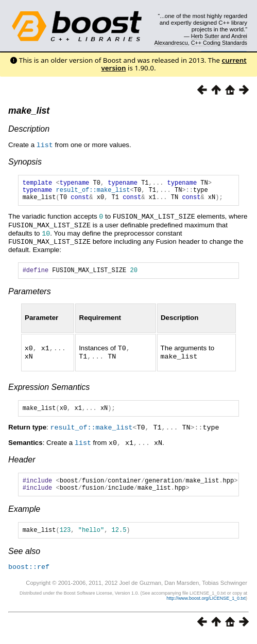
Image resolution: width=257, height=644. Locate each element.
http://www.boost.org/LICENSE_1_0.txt (206, 605)
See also (24, 559)
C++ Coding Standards (219, 43)
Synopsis (25, 161)
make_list (29, 111)
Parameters (30, 295)
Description (29, 129)
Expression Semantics (49, 390)
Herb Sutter (205, 36)
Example (24, 515)
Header (22, 463)
